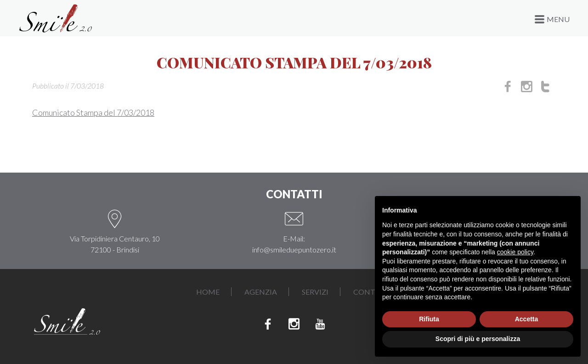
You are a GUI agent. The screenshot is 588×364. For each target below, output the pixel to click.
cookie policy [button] (515, 252)
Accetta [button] (527, 319)
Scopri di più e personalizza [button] (478, 339)
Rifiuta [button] (429, 319)
